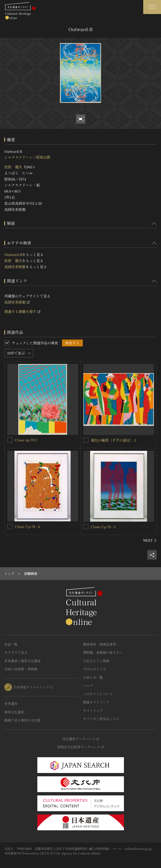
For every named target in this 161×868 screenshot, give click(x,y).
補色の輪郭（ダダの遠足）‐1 (114, 440)
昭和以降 (43, 157)
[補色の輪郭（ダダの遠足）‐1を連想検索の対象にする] (86, 440)
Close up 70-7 (26, 440)
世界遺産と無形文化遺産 (22, 661)
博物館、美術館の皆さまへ (103, 652)
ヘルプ (88, 686)
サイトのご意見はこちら (101, 719)
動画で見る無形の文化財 (22, 720)
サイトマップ (93, 710)
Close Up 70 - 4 (27, 526)
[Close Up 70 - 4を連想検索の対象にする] (10, 526)
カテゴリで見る (16, 652)
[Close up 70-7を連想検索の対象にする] (10, 440)
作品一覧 (11, 644)
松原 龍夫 (13, 167)
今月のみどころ (95, 669)
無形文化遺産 (14, 712)
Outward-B (13, 254)
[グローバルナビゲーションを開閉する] (152, 7)
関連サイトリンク (96, 702)
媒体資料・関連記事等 (100, 644)
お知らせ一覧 (93, 677)
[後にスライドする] (150, 540)
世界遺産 (11, 704)
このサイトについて (98, 694)
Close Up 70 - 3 (103, 527)
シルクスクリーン (19, 157)
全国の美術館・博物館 (21, 669)
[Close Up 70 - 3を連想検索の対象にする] (86, 527)
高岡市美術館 (15, 267)
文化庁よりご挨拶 (96, 661)
